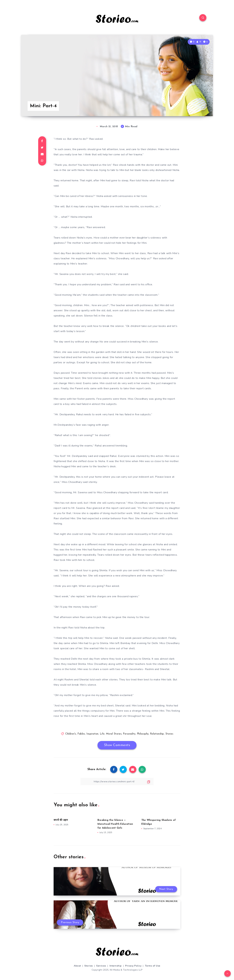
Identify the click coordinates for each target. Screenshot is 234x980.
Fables (81, 734)
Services (101, 966)
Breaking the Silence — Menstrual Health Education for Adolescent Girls (115, 824)
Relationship (157, 734)
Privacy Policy (133, 966)
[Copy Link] (117, 782)
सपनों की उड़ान (61, 820)
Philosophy (143, 734)
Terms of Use (153, 966)
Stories (169, 734)
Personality (129, 734)
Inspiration (92, 734)
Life (102, 734)
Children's (71, 734)
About (77, 966)
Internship (116, 966)
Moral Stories (114, 734)
